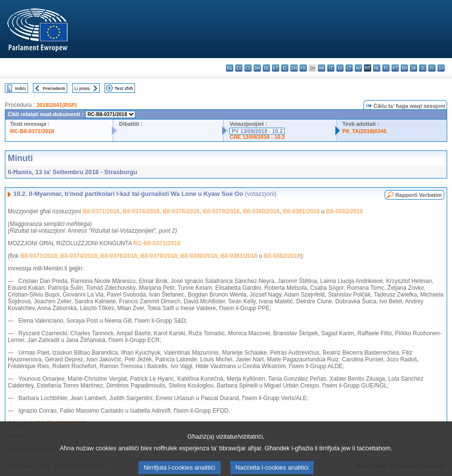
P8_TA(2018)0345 (365, 131)
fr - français (303, 68)
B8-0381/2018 (301, 211)
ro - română (404, 68)
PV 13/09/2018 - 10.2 (257, 131)
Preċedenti (54, 88)
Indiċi (20, 88)
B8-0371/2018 (101, 211)
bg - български (230, 68)
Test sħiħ (124, 88)
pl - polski (386, 68)
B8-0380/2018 (261, 211)
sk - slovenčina (414, 68)
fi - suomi (432, 68)
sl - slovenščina (423, 68)
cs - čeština (248, 68)
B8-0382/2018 (345, 211)
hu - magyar (358, 68)
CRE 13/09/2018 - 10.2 (257, 137)
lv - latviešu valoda (340, 68)
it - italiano (331, 68)
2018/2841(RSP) (56, 105)
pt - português (395, 68)
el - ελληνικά (285, 68)
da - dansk (257, 68)
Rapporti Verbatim (419, 195)
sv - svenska (441, 68)
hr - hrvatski (322, 68)
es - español (239, 68)
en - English (294, 68)
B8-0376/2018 (181, 211)
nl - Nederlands (377, 68)
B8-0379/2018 (221, 211)
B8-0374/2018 (141, 211)
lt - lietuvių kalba (349, 68)
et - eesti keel (276, 68)
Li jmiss (82, 88)
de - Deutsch (266, 68)
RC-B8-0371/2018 (32, 131)
